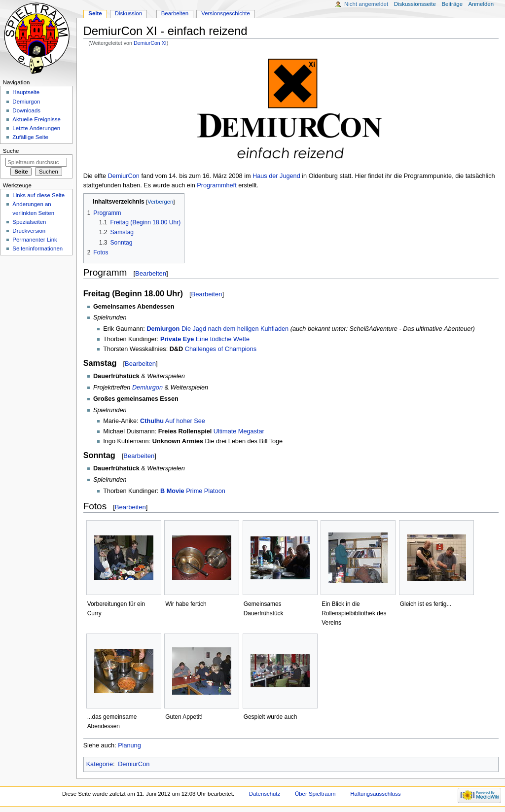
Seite (95, 13)
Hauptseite (26, 92)
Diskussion (128, 13)
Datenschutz (265, 794)
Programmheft (216, 185)
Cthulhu (152, 421)
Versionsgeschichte (226, 13)
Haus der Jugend (276, 176)
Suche (11, 151)
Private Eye (177, 339)
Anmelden (481, 4)
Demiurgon (163, 329)
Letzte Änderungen (36, 128)
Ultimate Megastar (239, 431)
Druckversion (29, 231)
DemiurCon (124, 176)
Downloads (26, 110)
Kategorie (100, 764)
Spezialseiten (29, 222)
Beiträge (452, 4)
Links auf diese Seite (38, 195)
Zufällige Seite (30, 137)
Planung (129, 745)
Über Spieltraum (315, 794)
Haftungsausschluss (375, 794)
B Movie (172, 491)
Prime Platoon (206, 491)
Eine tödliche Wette (223, 339)
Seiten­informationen (37, 248)
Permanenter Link (35, 240)
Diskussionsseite (415, 4)
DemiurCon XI (150, 43)
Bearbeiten (151, 273)
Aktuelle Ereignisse (36, 119)
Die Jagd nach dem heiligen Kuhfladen (235, 329)
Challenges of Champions (221, 349)
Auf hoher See (185, 421)
